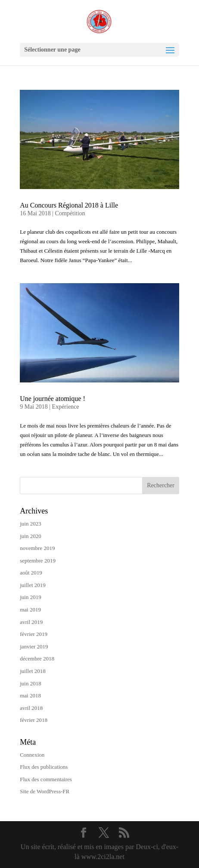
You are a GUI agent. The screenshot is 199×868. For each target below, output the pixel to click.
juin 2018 (30, 683)
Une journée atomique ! (53, 399)
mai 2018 (30, 695)
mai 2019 (30, 610)
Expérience (66, 407)
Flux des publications (44, 767)
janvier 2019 (34, 646)
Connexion (32, 755)
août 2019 (31, 573)
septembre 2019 (38, 561)
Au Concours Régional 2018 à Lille (69, 205)
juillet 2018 (33, 671)
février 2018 (34, 720)
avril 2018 (31, 708)
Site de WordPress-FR (45, 791)
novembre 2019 (37, 548)
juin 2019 (30, 597)
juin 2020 (30, 536)
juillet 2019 (33, 585)
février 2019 (34, 634)
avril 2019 (31, 622)
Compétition (70, 213)
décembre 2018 (37, 659)
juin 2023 (30, 524)
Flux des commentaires (46, 779)
